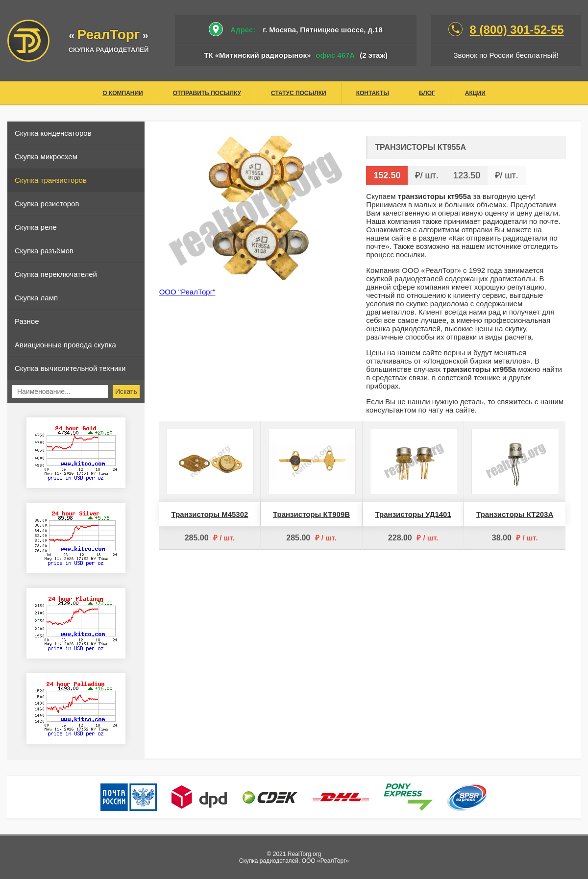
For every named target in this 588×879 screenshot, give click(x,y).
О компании (123, 93)
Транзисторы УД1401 (413, 514)
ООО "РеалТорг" (187, 292)
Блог (427, 93)
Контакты (373, 93)
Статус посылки (299, 93)
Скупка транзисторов (51, 180)
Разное (27, 321)
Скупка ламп (36, 298)
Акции (475, 93)
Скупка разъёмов (44, 251)
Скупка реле (36, 227)
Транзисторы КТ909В (311, 514)
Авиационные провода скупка (65, 345)
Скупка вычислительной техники (70, 368)
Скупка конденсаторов (53, 133)
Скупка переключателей (56, 274)
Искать (126, 391)
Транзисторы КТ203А (515, 514)
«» (109, 36)
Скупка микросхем (46, 157)
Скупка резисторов (47, 204)
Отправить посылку (207, 93)
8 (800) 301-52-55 (517, 30)
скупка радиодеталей (109, 50)
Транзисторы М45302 (210, 514)
